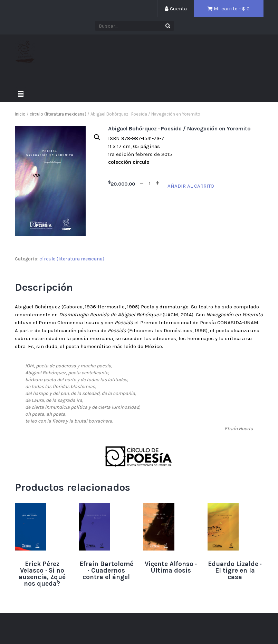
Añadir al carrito (191, 186)
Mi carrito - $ (229, 9)
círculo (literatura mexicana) (58, 114)
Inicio (20, 114)
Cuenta (176, 9)
